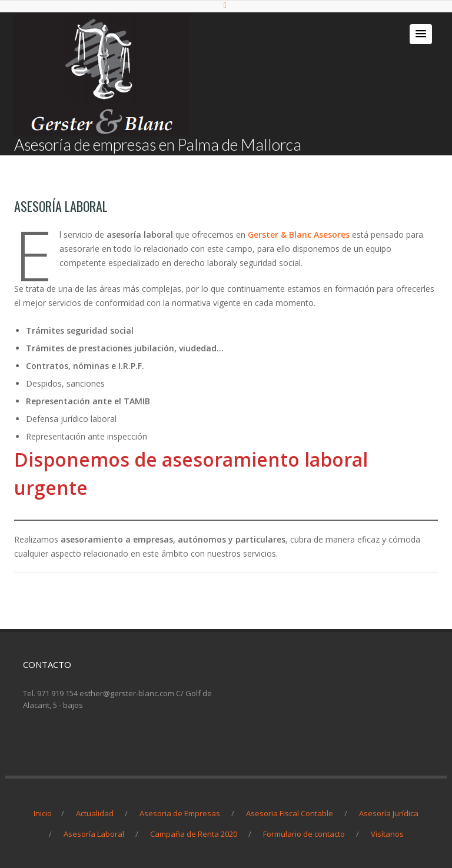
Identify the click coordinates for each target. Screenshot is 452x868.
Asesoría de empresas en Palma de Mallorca (158, 144)
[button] (421, 34)
